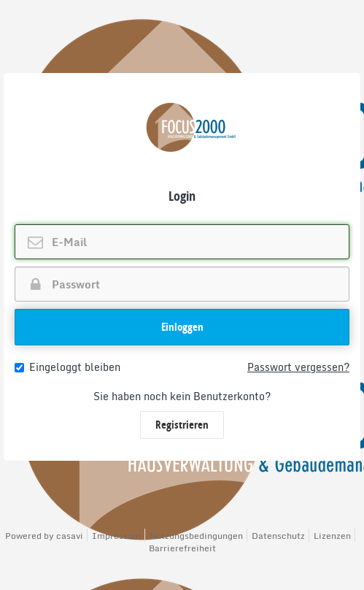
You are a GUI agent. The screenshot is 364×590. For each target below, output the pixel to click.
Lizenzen (332, 536)
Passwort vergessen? (298, 367)
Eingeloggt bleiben (67, 367)
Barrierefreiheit (182, 548)
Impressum (116, 536)
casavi (70, 536)
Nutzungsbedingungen (196, 536)
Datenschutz (278, 536)
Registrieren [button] (182, 425)
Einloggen (182, 327)
